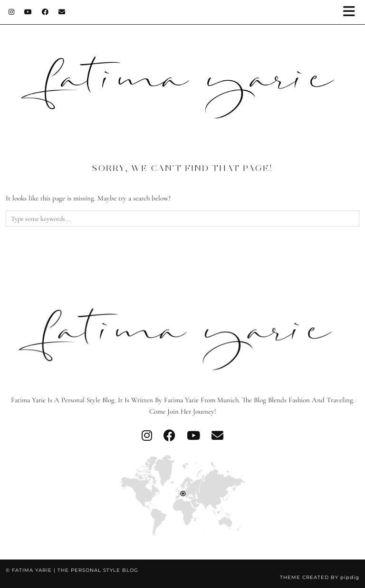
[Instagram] (12, 12)
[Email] (62, 12)
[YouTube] (28, 12)
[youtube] (193, 436)
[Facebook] (45, 12)
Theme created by (320, 577)
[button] (352, 12)
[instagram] (147, 436)
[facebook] (169, 436)
